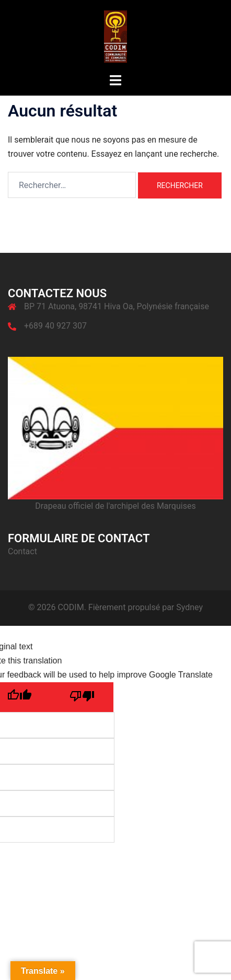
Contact (22, 551)
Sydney (189, 607)
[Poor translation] (82, 697)
